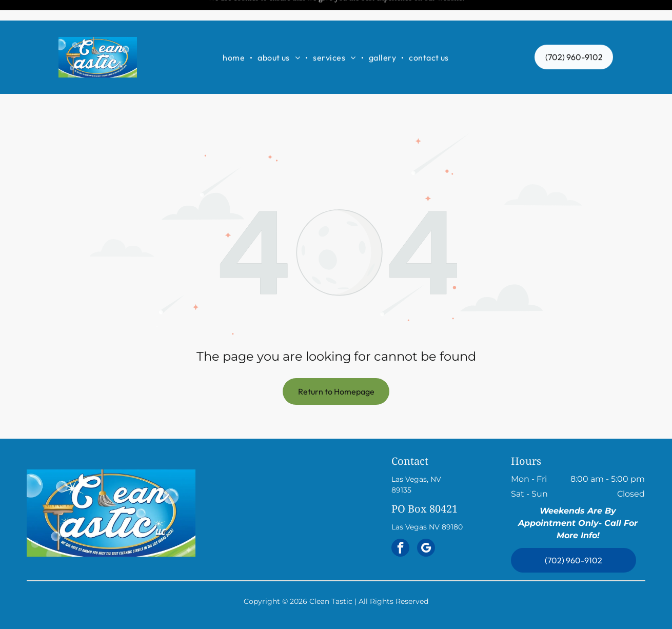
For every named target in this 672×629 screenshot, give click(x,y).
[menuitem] (235, 37)
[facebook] (400, 523)
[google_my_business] (426, 523)
